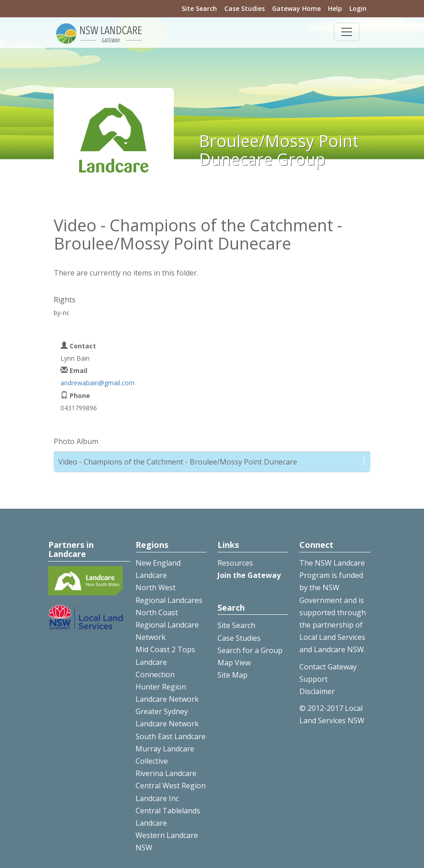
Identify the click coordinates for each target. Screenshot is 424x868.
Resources (235, 563)
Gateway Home (296, 8)
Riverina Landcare (166, 773)
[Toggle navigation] (347, 32)
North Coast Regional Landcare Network (167, 625)
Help (335, 8)
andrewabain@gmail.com (98, 383)
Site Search (199, 8)
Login (358, 8)
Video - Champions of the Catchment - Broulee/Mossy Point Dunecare (178, 462)
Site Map (232, 675)
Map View (234, 663)
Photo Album (76, 441)
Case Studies (245, 8)
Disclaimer (317, 691)
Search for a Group (250, 650)
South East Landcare (171, 736)
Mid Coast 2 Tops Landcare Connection (165, 662)
